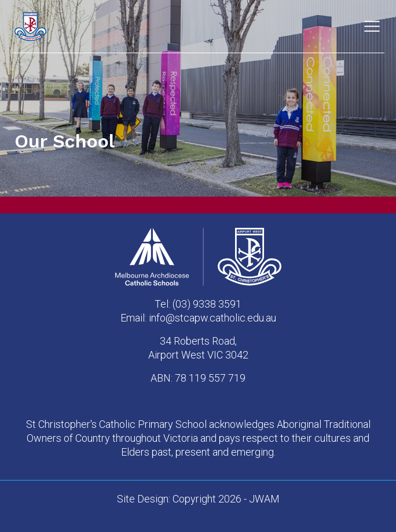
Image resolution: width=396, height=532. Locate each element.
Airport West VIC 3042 (198, 355)
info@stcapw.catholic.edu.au (212, 318)
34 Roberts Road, (198, 341)
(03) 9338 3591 (207, 304)
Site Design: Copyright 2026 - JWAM (198, 499)
